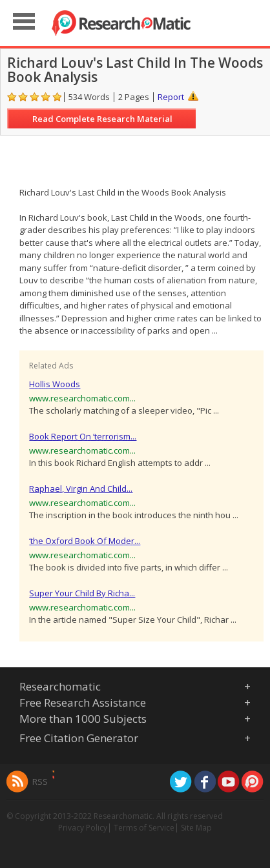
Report (171, 97)
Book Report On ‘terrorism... (83, 436)
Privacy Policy (83, 828)
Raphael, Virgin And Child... (81, 489)
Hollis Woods (55, 384)
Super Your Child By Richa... (82, 593)
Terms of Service (144, 828)
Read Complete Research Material (102, 119)
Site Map (196, 828)
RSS (40, 782)
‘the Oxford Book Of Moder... (85, 541)
